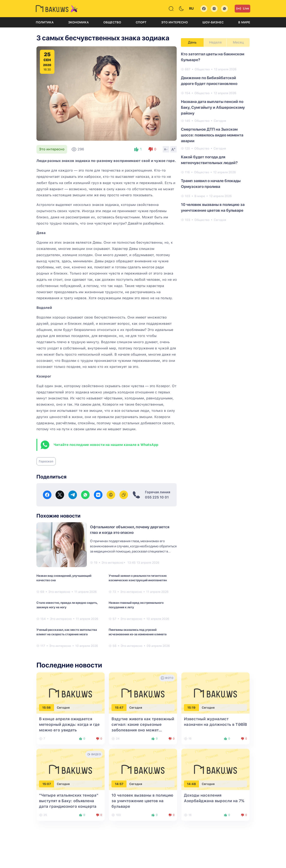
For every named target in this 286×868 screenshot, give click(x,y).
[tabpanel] (215, 137)
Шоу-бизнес (213, 22)
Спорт (141, 22)
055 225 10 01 (157, 497)
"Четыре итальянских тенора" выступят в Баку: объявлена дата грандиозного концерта (69, 801)
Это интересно (175, 22)
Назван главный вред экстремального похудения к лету (136, 605)
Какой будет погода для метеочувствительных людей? (209, 160)
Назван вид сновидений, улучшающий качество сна (64, 578)
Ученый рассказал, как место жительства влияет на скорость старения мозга (67, 632)
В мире (244, 22)
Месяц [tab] (238, 42)
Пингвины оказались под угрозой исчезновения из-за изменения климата (138, 632)
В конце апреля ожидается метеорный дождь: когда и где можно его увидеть (69, 724)
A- (166, 149)
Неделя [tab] (215, 42)
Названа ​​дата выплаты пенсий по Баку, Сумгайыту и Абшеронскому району (213, 107)
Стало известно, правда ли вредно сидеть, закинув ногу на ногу (67, 605)
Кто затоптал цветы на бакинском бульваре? (213, 57)
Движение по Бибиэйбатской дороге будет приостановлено (209, 81)
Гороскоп (46, 461)
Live (242, 9)
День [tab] (192, 42)
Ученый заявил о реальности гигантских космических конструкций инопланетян (138, 578)
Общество (112, 22)
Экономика (78, 22)
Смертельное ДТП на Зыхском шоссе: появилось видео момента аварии (212, 135)
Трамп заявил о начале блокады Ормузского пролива (211, 184)
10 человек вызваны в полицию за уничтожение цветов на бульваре (213, 207)
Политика (45, 22)
